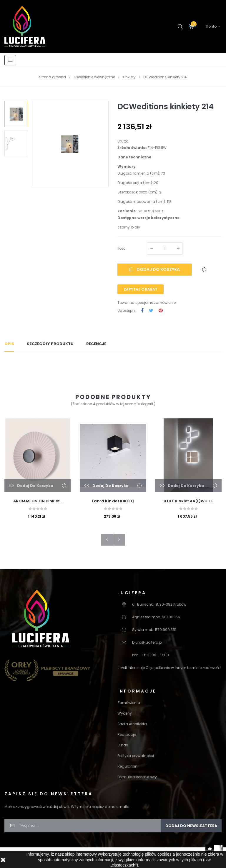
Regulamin (127, 766)
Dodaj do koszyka (154, 269)
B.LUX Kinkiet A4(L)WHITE (188, 501)
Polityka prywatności (136, 756)
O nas (123, 745)
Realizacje (127, 734)
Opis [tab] (9, 344)
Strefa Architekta (132, 724)
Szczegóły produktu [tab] (50, 344)
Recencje (96, 344)
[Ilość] (165, 249)
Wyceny (125, 713)
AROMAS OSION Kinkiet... (38, 501)
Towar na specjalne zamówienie (147, 303)
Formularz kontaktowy (137, 777)
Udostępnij (142, 311)
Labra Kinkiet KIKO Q (113, 501)
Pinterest (161, 311)
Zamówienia (129, 703)
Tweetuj (151, 311)
